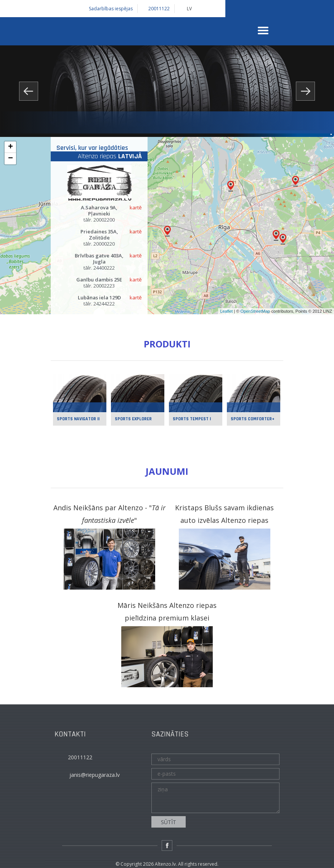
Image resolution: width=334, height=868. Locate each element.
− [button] (10, 159)
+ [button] (10, 147)
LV (189, 9)
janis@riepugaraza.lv (95, 775)
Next (305, 91)
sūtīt (169, 822)
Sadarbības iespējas (111, 9)
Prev (29, 91)
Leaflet (226, 311)
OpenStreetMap (255, 311)
